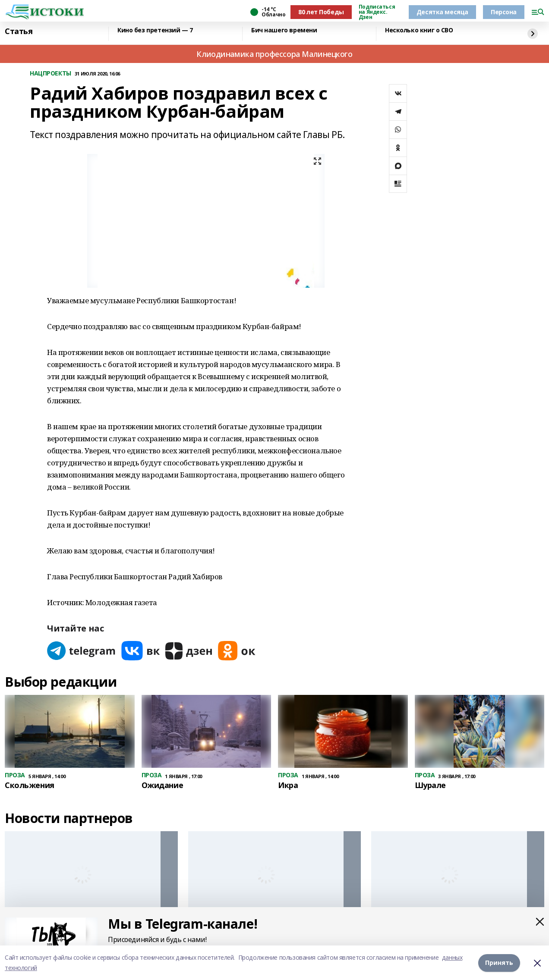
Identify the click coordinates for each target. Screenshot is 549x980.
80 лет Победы (321, 12)
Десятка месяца (442, 12)
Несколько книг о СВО (419, 30)
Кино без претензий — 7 (155, 30)
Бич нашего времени (284, 30)
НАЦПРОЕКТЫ (50, 74)
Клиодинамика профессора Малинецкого (274, 54)
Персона (504, 12)
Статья (19, 31)
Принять (499, 963)
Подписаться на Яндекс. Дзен (377, 12)
